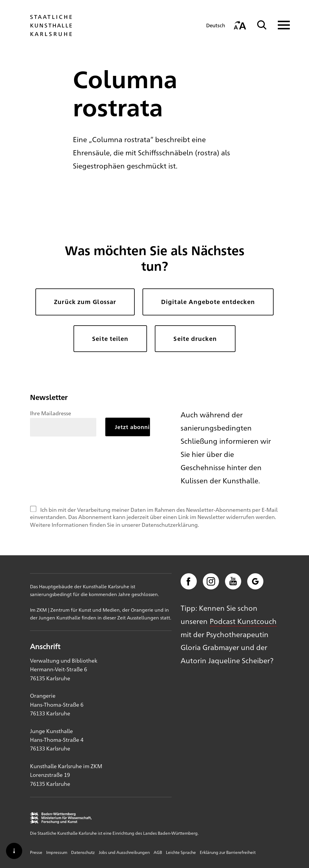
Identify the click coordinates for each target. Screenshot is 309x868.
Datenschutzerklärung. (170, 524)
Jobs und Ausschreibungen (124, 852)
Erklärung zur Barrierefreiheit (228, 852)
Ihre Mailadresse (51, 413)
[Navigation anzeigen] (280, 25)
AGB (158, 852)
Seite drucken (195, 339)
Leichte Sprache (181, 852)
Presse (36, 852)
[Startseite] (51, 33)
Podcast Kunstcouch (243, 621)
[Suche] (262, 25)
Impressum (57, 852)
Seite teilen (110, 339)
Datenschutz (83, 852)
